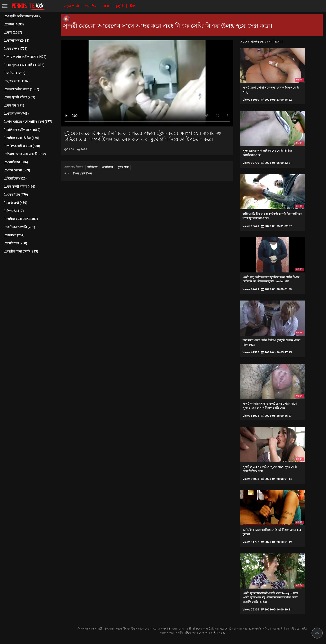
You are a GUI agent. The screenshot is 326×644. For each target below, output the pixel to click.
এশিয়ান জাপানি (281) (19, 227)
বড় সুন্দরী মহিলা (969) (19, 97)
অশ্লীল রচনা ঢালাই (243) (21, 251)
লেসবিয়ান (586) (16, 162)
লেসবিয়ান (107, 167)
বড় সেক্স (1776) (15, 49)
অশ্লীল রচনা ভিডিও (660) (21, 138)
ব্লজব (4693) (14, 24)
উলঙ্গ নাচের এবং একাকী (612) (25, 154)
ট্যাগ (133, 6)
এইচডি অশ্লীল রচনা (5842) (22, 16)
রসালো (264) (14, 235)
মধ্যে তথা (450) (15, 203)
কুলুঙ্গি (120, 6)
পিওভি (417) (14, 211)
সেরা (106, 6)
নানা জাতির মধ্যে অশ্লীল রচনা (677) (28, 122)
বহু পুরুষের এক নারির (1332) (24, 65)
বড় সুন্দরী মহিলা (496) (19, 187)
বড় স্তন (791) (14, 105)
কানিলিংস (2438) (16, 41)
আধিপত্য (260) (15, 243)
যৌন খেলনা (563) (17, 170)
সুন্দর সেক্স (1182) (16, 81)
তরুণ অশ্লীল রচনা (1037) (21, 89)
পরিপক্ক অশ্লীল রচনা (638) (22, 146)
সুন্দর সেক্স (123, 167)
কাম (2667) (13, 32)
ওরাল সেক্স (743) (16, 114)
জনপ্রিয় (91, 6)
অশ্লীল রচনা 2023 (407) (21, 219)
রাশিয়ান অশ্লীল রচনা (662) (22, 130)
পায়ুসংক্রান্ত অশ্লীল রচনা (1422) (25, 57)
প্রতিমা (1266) (14, 73)
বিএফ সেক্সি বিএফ (83, 174)
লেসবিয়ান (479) (16, 195)
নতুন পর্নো (72, 6)
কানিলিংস (92, 167)
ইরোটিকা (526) (15, 178)
